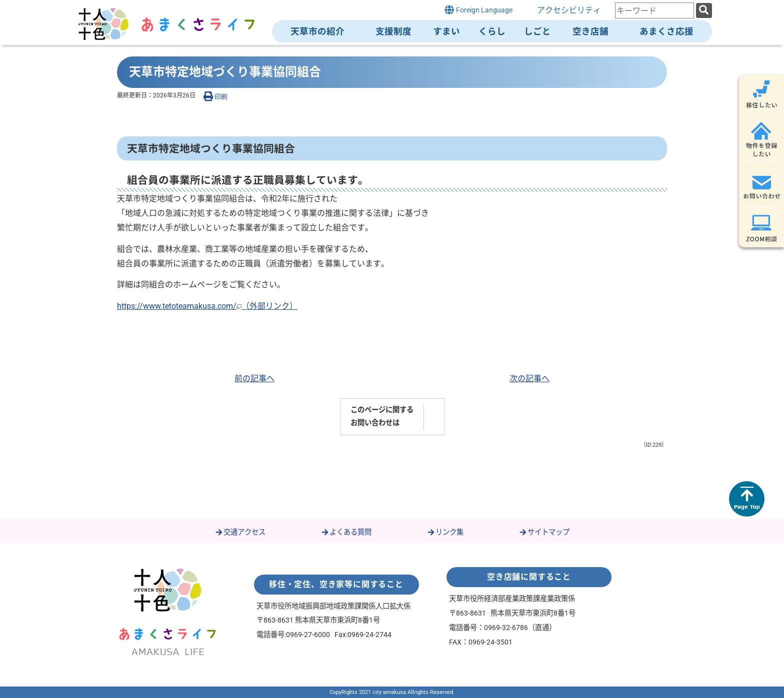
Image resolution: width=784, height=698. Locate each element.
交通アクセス (240, 532)
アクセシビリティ (569, 10)
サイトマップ (544, 532)
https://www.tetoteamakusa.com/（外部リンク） (207, 306)
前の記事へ (254, 378)
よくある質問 (346, 532)
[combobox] (654, 10)
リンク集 (445, 532)
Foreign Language (478, 10)
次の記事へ (529, 378)
